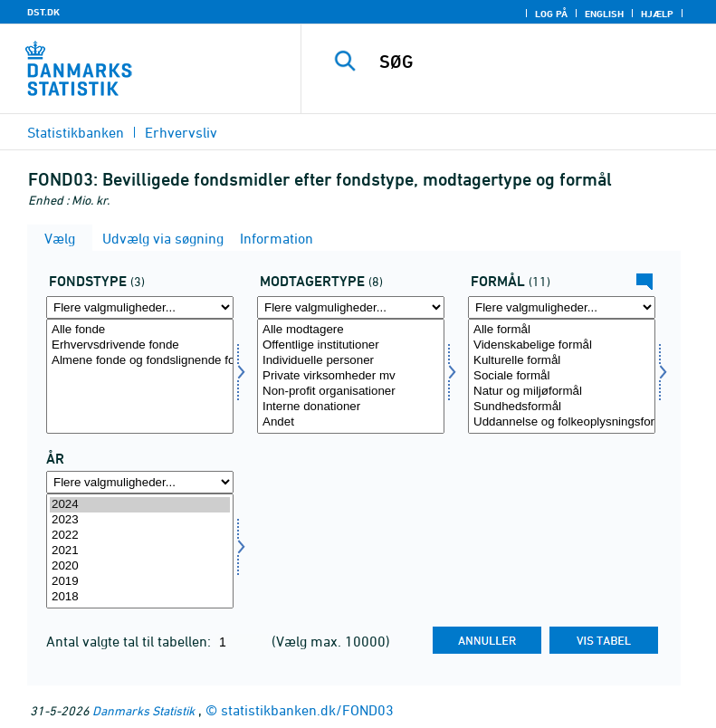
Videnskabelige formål (562, 345)
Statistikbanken (76, 132)
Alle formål (562, 330)
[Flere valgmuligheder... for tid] (140, 482)
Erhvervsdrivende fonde (140, 345)
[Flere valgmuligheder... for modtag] (351, 307)
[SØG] (536, 62)
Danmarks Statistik (143, 710)
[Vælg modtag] (351, 376)
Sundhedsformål (562, 407)
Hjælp (657, 14)
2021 (140, 551)
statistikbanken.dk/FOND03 (307, 710)
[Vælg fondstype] (140, 376)
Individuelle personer (351, 361)
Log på (551, 14)
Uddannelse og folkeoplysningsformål (562, 422)
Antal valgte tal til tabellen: (130, 641)
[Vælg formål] (562, 376)
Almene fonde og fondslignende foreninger (140, 361)
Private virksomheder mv (351, 376)
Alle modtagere (351, 330)
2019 (140, 582)
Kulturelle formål (562, 361)
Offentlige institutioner (351, 345)
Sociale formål (562, 376)
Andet (351, 422)
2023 (140, 520)
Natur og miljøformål (562, 392)
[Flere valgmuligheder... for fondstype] (140, 307)
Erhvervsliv (181, 132)
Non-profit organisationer (351, 392)
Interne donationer (351, 407)
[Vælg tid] (140, 551)
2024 (140, 505)
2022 (140, 536)
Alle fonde (140, 330)
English (604, 14)
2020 (140, 566)
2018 (140, 597)
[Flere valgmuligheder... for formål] (562, 307)
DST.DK (43, 12)
